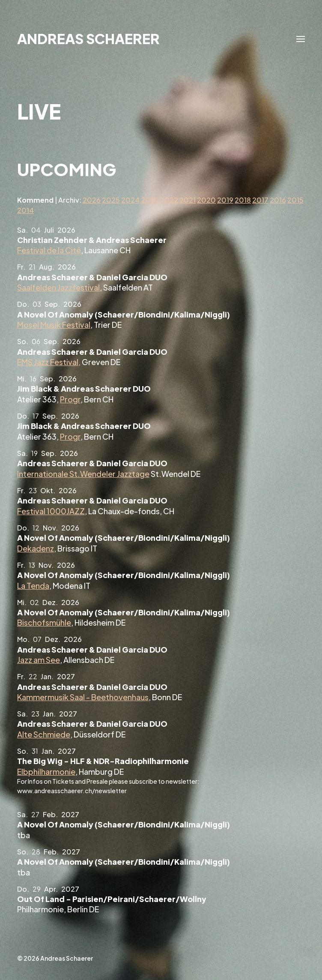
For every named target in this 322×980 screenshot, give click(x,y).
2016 (278, 200)
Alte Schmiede (44, 734)
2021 (188, 200)
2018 (243, 200)
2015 (295, 200)
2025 (111, 200)
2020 (206, 200)
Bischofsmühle (44, 622)
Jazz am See (39, 660)
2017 (260, 200)
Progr (70, 399)
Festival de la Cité (49, 250)
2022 (169, 200)
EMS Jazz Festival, (49, 362)
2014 (25, 210)
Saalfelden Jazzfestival (58, 287)
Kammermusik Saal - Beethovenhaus (83, 697)
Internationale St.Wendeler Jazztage (83, 474)
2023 (150, 200)
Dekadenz (36, 548)
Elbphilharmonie (46, 772)
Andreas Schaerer (88, 39)
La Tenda (33, 586)
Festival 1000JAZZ (51, 511)
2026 (92, 200)
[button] (301, 39)
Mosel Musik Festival (54, 325)
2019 (225, 200)
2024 (130, 200)
